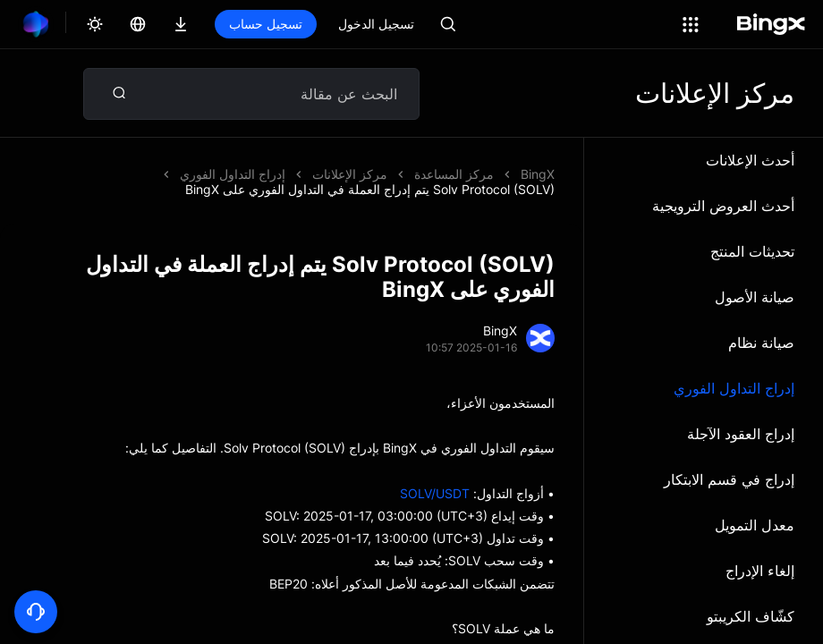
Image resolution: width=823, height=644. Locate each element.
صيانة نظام (761, 343)
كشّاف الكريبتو (751, 616)
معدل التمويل (755, 525)
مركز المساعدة (454, 174)
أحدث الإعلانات (750, 160)
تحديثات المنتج (752, 251)
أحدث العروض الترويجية (723, 206)
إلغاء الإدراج (760, 571)
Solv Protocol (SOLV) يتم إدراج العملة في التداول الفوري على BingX (370, 189)
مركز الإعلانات (350, 174)
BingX (538, 174)
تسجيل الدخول (376, 24)
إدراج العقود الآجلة (741, 434)
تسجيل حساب (266, 24)
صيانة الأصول (755, 297)
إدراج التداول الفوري (734, 388)
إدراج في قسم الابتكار (729, 479)
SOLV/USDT (435, 493)
